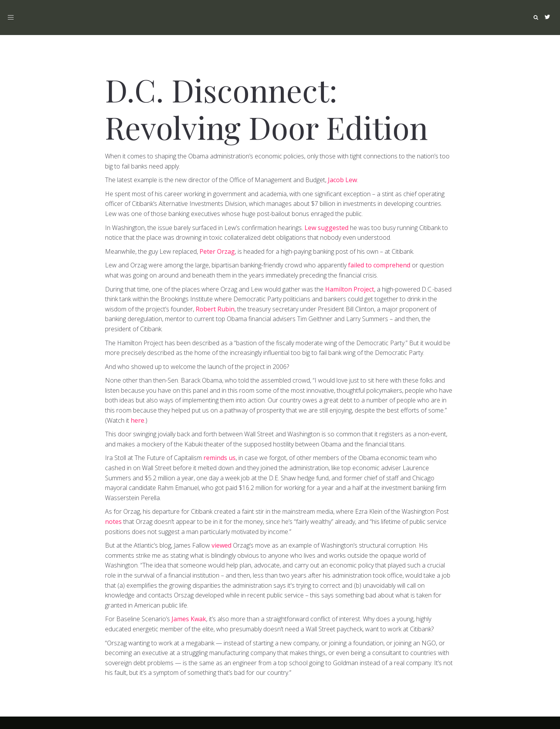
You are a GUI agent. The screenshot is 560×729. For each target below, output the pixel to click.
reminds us (220, 458)
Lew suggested (326, 228)
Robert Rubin (215, 309)
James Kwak (189, 619)
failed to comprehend (379, 265)
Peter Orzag (217, 251)
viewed (221, 545)
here (137, 420)
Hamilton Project (350, 289)
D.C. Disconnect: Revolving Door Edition (266, 108)
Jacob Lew (342, 180)
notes (113, 522)
